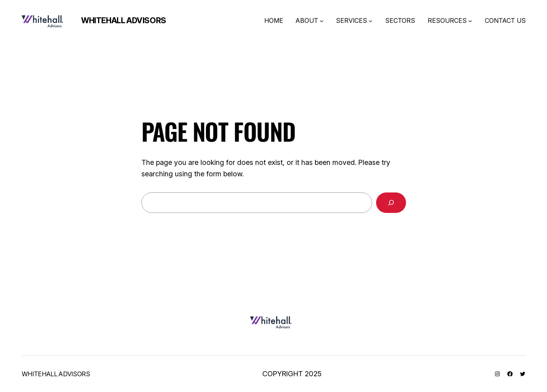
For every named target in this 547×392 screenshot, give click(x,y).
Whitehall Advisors (124, 20)
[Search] (391, 203)
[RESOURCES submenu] (470, 21)
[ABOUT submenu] (322, 21)
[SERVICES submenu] (371, 21)
